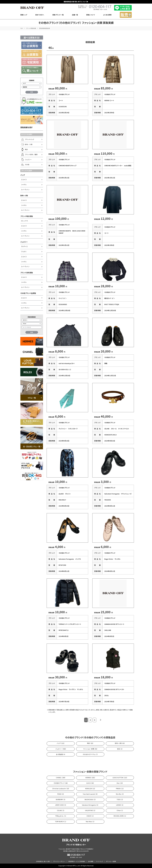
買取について (91, 15)
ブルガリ (24, 252)
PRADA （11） (120, 789)
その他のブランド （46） (61, 783)
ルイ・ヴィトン (25, 190)
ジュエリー (24, 242)
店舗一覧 (75, 15)
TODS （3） (120, 799)
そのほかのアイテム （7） (90, 754)
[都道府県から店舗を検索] (32, 87)
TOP (22, 28)
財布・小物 (24, 195)
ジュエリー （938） (61, 749)
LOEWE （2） (120, 805)
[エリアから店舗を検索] (32, 83)
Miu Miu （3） (120, 794)
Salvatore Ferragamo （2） (90, 805)
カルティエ (24, 246)
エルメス (24, 179)
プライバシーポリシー (59, 861)
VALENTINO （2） (90, 810)
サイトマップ (100, 861)
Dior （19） (120, 783)
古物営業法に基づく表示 (43, 861)
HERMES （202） (90, 778)
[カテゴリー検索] (32, 320)
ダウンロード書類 (111, 861)
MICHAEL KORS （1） (120, 816)
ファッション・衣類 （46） (90, 749)
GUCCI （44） (90, 783)
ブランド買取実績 (31, 28)
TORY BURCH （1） (61, 822)
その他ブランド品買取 (28, 293)
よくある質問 (107, 15)
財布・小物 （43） (120, 743)
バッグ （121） (61, 743)
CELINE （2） (61, 810)
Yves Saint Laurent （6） (90, 794)
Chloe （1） (120, 810)
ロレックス (24, 221)
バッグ (23, 175)
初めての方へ (40, 15)
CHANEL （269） (61, 778)
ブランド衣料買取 (27, 273)
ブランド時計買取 (27, 216)
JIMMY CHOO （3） (61, 805)
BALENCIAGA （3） (90, 799)
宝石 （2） (120, 749)
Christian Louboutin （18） (61, 789)
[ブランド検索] (32, 324)
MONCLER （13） (90, 789)
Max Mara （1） (90, 822)
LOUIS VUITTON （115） (120, 778)
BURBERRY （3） (61, 799)
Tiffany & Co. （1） (61, 816)
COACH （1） (90, 816)
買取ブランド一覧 (58, 15)
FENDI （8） (61, 794)
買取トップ (24, 15)
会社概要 (91, 861)
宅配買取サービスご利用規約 (77, 861)
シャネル (24, 185)
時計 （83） (90, 743)
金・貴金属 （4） (61, 754)
